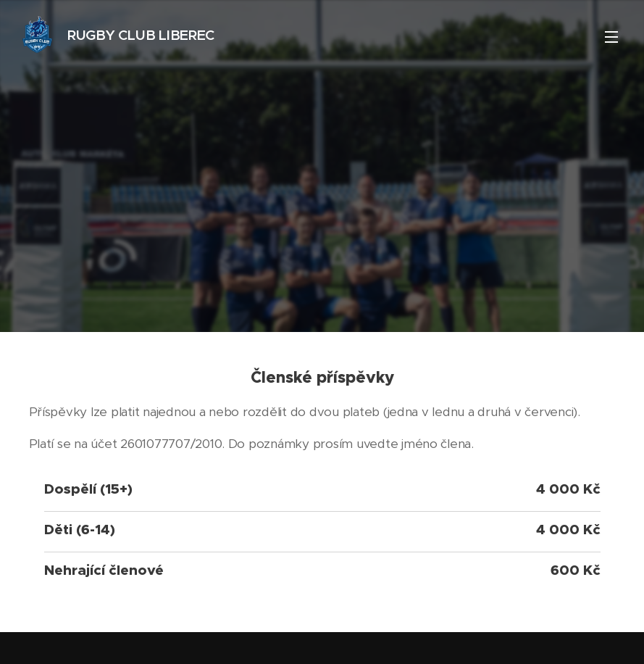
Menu (611, 37)
